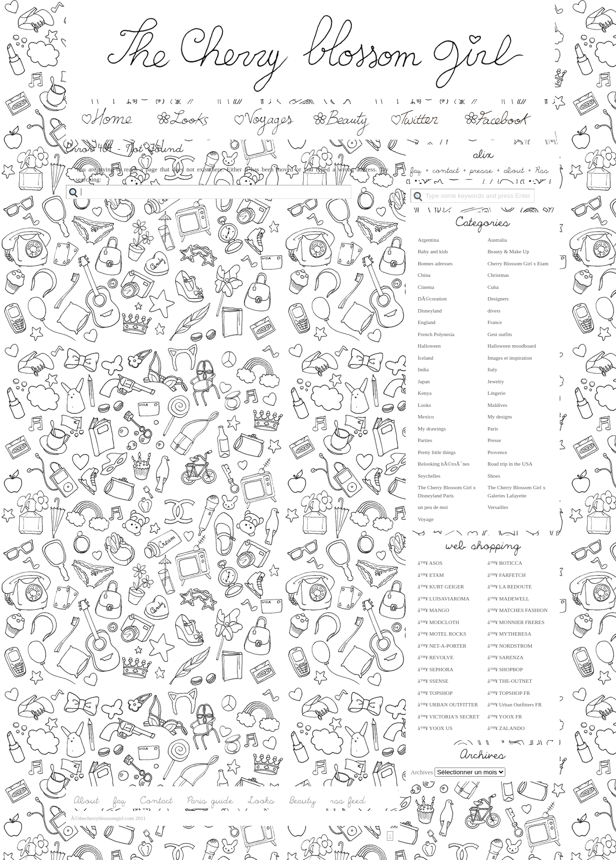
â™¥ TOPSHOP (435, 693)
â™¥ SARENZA (506, 657)
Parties (425, 440)
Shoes (494, 476)
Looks (424, 405)
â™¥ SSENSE (433, 681)
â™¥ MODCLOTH (438, 622)
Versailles (498, 507)
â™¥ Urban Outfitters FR (515, 704)
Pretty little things (437, 452)
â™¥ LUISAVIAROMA (443, 599)
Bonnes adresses (435, 263)
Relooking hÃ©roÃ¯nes (444, 464)
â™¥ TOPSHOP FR (509, 693)
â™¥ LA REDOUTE (510, 586)
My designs (500, 417)
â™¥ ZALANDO (506, 728)
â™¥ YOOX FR (505, 717)
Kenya (425, 393)
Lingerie (496, 393)
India (423, 369)
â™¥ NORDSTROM (510, 646)
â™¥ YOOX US (435, 728)
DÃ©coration (432, 299)
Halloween (429, 346)
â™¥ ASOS (430, 563)
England (427, 322)
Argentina (428, 240)
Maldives (497, 405)
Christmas (498, 275)
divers (494, 311)
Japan (424, 381)
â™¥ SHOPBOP (505, 669)
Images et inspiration (510, 358)
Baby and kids (433, 251)
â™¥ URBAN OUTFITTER (448, 704)
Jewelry (496, 381)
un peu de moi (433, 507)
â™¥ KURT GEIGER (441, 586)
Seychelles (429, 476)
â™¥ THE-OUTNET (510, 681)
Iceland (425, 358)
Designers (498, 299)
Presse (494, 440)
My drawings (432, 429)
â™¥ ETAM (431, 575)
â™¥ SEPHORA (436, 669)
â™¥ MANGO (433, 610)
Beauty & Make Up (508, 251)
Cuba (493, 287)
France (495, 322)
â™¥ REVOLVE (436, 657)
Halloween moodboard (512, 346)
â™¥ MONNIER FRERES (516, 622)
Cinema (426, 287)
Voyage (426, 519)
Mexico (426, 417)
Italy (492, 369)
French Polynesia (436, 334)
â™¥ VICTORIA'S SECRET (449, 717)
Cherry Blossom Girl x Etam (518, 263)
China (424, 275)
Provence (497, 452)
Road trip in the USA (510, 464)
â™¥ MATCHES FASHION (518, 610)
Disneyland (430, 311)
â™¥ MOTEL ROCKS (442, 634)
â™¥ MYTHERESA (509, 634)
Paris (493, 429)
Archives (422, 772)
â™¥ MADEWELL (508, 599)
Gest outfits (500, 334)
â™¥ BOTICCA (505, 563)
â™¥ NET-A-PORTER (442, 646)
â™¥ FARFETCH (507, 575)
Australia (497, 240)
